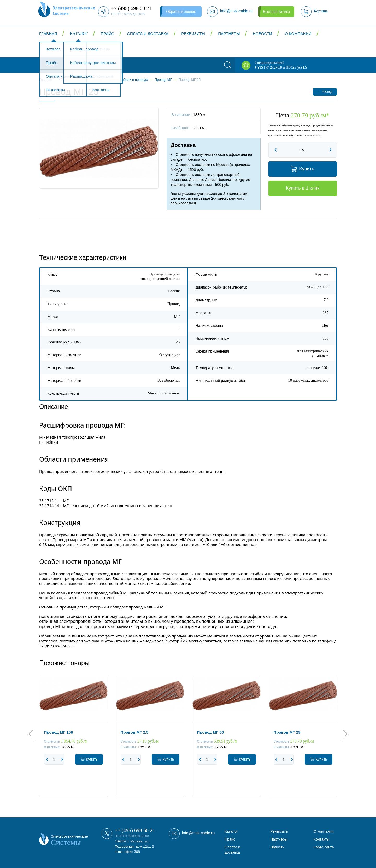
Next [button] (341, 734)
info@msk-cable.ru (198, 833)
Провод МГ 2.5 (135, 732)
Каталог (79, 33)
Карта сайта (324, 847)
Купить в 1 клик (303, 188)
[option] (74, 741)
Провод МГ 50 (211, 732)
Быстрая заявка (276, 12)
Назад (325, 91)
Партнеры (229, 34)
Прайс (107, 34)
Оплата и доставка (148, 34)
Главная (48, 34)
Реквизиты (193, 34)
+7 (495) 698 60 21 (135, 830)
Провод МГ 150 (59, 732)
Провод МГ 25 (287, 732)
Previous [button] (35, 734)
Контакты (56, 49)
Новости (262, 34)
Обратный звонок (181, 12)
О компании (298, 34)
